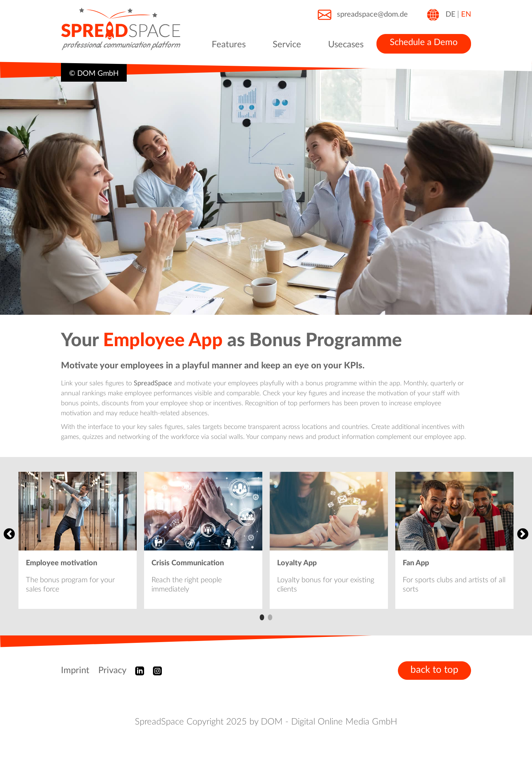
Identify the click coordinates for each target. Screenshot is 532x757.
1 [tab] (262, 617)
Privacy (112, 671)
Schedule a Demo (424, 42)
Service (287, 45)
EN (466, 14)
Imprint (75, 671)
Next (523, 534)
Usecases (346, 45)
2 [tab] (270, 617)
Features (229, 45)
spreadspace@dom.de (362, 15)
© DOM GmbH (94, 74)
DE (451, 14)
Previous (9, 534)
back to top (434, 670)
